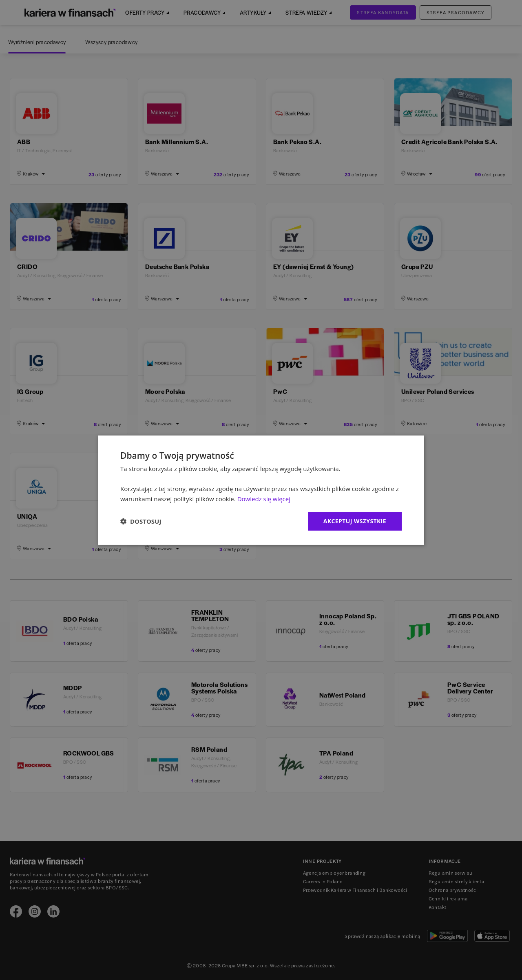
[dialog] (261, 490)
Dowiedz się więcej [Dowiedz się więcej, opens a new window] (264, 499)
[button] (141, 521)
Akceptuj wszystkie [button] (355, 521)
